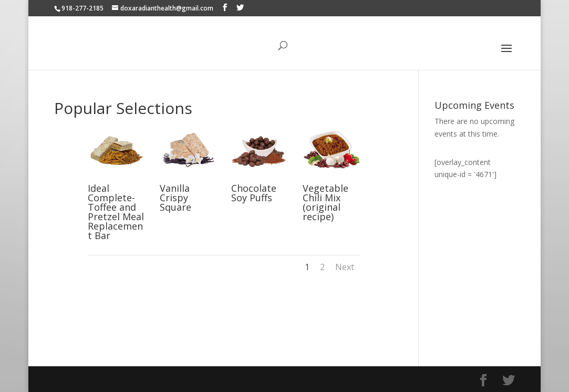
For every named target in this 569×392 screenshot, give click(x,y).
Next (345, 267)
